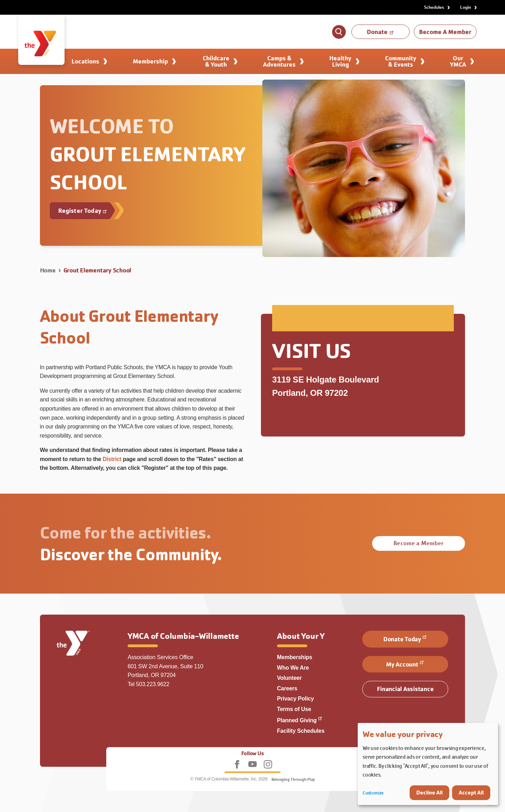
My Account (405, 664)
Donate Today (405, 638)
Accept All (471, 793)
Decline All (429, 793)
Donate (381, 32)
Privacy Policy (295, 699)
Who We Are (293, 668)
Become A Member (445, 32)
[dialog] (428, 764)
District (112, 459)
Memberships (295, 657)
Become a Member (419, 543)
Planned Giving (300, 720)
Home (48, 270)
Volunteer (289, 678)
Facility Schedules (301, 731)
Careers (287, 688)
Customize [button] (373, 793)
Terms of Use (294, 709)
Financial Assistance (405, 689)
